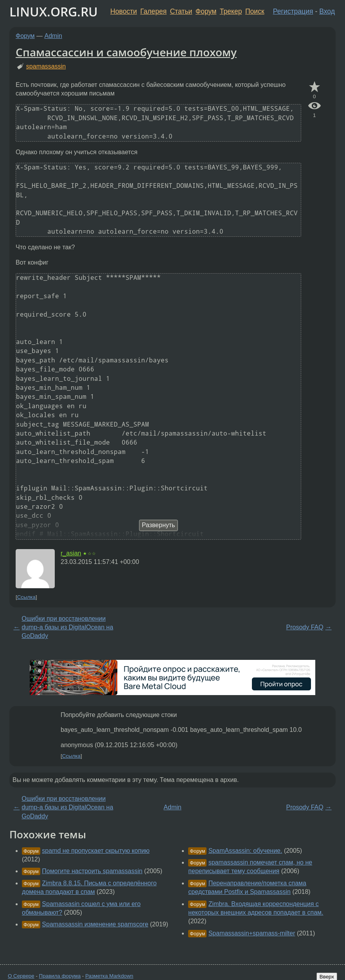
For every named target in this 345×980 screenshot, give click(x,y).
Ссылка (26, 597)
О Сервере (21, 976)
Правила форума (60, 976)
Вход (327, 11)
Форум (206, 11)
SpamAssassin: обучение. (245, 851)
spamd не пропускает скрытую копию (96, 851)
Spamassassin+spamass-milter (252, 933)
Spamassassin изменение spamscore (95, 924)
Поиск (255, 11)
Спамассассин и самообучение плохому (126, 52)
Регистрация (293, 11)
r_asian (71, 553)
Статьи (181, 11)
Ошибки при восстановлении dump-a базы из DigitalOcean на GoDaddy (67, 627)
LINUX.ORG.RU (54, 12)
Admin (53, 36)
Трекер (231, 11)
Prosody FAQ (305, 627)
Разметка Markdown (109, 976)
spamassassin (46, 66)
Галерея (154, 11)
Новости (124, 11)
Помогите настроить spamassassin (92, 871)
